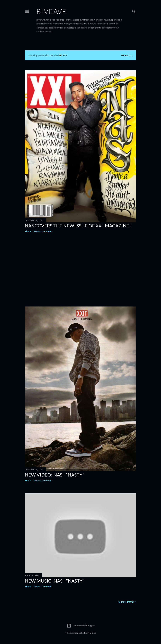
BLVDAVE (51, 11)
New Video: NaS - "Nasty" (55, 475)
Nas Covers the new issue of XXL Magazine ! (78, 226)
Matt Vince (90, 633)
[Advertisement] (80, 270)
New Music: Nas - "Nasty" (55, 581)
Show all (127, 55)
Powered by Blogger (81, 626)
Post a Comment (43, 231)
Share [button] (28, 231)
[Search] (134, 11)
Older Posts (127, 602)
